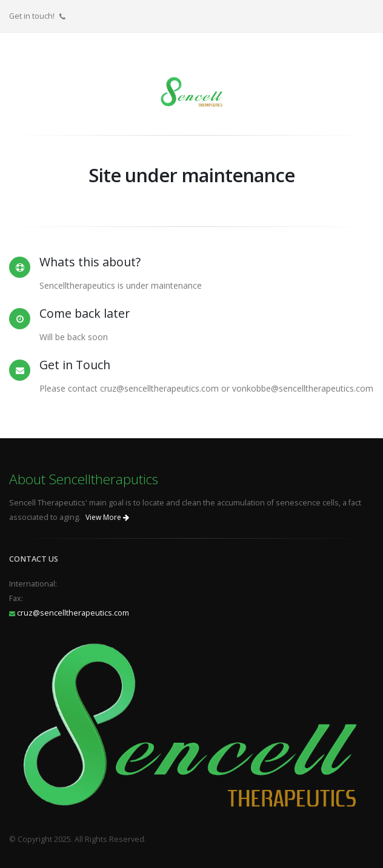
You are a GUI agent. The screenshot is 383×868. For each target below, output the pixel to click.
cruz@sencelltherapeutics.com (73, 613)
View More (107, 517)
